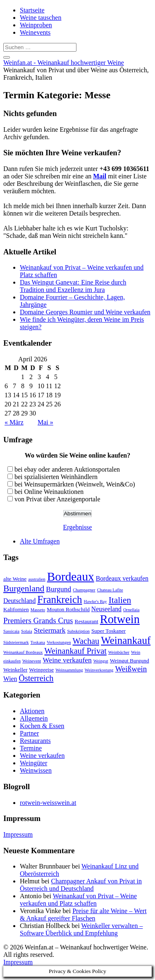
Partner (29, 733)
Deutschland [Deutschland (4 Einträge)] (19, 601)
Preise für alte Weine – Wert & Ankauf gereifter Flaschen (83, 915)
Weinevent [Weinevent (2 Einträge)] (32, 661)
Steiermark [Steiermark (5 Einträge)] (50, 630)
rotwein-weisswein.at (48, 803)
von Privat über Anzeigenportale (57, 499)
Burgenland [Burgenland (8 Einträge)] (24, 588)
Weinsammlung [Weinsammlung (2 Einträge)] (69, 670)
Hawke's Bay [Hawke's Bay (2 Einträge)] (95, 602)
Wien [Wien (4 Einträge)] (10, 679)
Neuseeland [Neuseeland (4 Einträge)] (106, 609)
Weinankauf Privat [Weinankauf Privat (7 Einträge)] (75, 651)
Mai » (45, 422)
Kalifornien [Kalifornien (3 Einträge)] (16, 609)
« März (14, 422)
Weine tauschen (41, 18)
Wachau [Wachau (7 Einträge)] (86, 641)
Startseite (32, 10)
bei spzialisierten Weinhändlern (56, 477)
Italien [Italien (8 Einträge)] (120, 600)
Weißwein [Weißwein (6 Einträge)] (131, 669)
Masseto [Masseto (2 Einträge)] (38, 610)
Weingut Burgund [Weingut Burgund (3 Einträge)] (130, 661)
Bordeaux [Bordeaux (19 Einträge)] (71, 577)
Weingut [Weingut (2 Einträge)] (101, 661)
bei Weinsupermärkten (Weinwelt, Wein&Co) (75, 484)
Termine (31, 748)
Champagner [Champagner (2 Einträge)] (84, 590)
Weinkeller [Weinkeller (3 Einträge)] (15, 670)
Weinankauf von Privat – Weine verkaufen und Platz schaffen (78, 900)
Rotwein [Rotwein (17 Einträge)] (120, 619)
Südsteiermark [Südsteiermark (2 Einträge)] (16, 642)
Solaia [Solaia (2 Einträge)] (27, 631)
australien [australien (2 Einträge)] (37, 579)
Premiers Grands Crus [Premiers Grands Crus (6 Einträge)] (38, 621)
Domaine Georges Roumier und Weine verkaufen (85, 312)
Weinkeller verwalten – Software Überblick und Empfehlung (81, 929)
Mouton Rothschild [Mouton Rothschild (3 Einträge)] (68, 609)
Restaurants (35, 741)
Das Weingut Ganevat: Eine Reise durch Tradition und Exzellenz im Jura (73, 286)
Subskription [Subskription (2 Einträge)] (78, 631)
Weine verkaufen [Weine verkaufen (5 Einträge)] (67, 660)
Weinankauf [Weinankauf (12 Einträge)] (126, 640)
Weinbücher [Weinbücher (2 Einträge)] (119, 652)
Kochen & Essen (42, 726)
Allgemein (34, 718)
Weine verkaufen (42, 756)
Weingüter (33, 763)
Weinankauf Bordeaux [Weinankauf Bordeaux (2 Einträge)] (23, 652)
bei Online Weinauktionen (49, 492)
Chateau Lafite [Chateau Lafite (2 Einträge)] (110, 590)
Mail (100, 176)
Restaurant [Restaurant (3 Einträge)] (87, 621)
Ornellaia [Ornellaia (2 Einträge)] (131, 610)
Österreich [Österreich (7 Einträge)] (36, 678)
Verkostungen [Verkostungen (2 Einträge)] (59, 642)
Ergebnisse (78, 527)
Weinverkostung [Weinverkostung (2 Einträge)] (99, 670)
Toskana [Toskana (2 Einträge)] (38, 642)
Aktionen (32, 711)
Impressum (18, 834)
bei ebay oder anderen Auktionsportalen (67, 469)
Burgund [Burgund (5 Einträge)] (58, 589)
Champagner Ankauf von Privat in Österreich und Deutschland (81, 885)
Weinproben (36, 25)
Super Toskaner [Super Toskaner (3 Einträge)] (108, 631)
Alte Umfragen (40, 541)
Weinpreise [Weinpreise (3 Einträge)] (41, 670)
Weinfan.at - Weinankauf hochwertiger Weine (64, 63)
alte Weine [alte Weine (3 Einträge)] (15, 579)
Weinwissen (36, 770)
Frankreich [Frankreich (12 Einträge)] (60, 599)
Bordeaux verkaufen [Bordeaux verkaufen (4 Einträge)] (122, 578)
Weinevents (35, 32)
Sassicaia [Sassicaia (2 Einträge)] (11, 631)
